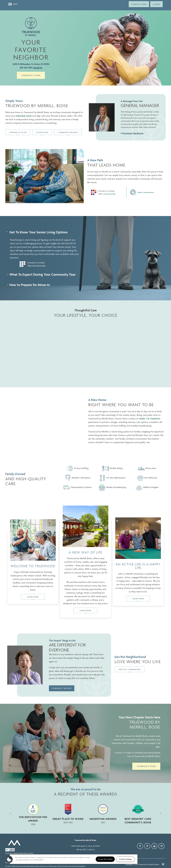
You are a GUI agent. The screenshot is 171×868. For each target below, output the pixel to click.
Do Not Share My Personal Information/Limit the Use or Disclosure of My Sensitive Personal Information (45, 866)
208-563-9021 (26, 68)
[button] (139, 4)
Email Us (38, 68)
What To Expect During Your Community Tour (41, 274)
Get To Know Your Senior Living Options (37, 232)
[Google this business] (161, 846)
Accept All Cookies (105, 859)
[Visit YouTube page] (154, 846)
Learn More (33, 597)
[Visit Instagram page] (147, 846)
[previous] (10, 813)
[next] (161, 813)
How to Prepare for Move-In (28, 285)
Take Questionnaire (107, 194)
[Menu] (13, 4)
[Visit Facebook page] (140, 846)
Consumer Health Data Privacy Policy (19, 853)
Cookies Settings (125, 859)
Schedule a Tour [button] (31, 75)
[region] (74, 859)
